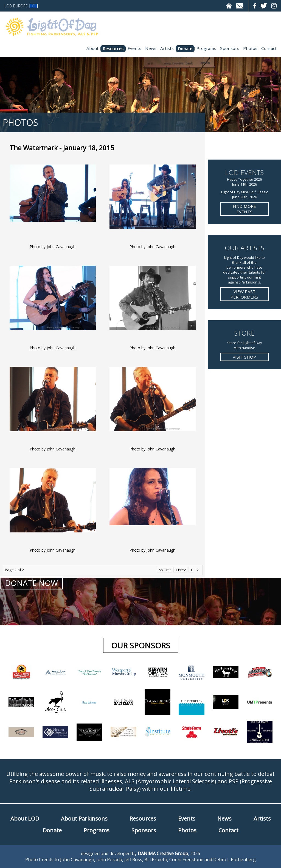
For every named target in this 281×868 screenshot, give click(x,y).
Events (134, 48)
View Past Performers (244, 294)
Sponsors (230, 48)
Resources (113, 49)
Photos (250, 48)
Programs (206, 48)
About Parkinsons (84, 819)
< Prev (180, 570)
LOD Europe (21, 6)
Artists (167, 48)
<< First (165, 570)
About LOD (25, 819)
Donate (185, 49)
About (92, 48)
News (151, 48)
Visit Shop (244, 357)
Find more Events (244, 209)
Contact (269, 48)
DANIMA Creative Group (163, 853)
